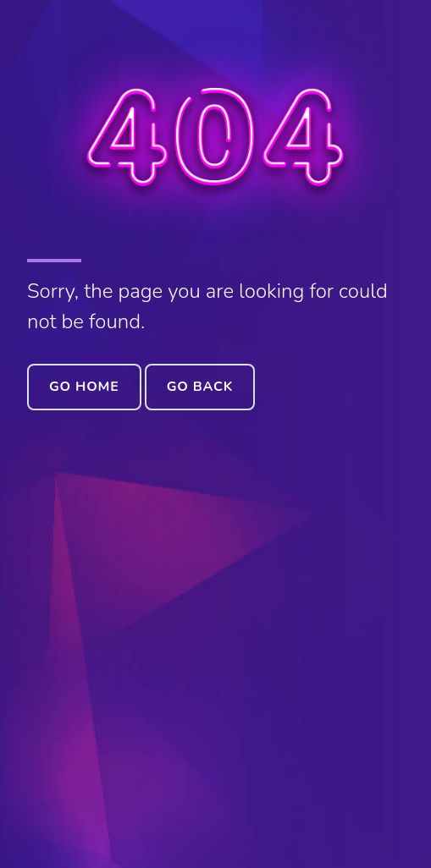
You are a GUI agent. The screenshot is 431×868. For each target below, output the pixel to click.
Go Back (200, 387)
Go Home (84, 387)
